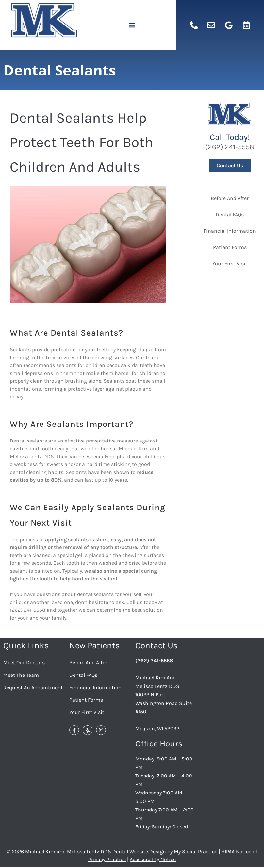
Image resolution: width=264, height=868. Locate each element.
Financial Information (95, 687)
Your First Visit (87, 712)
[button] (132, 25)
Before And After (88, 663)
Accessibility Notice (153, 859)
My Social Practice (196, 851)
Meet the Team (21, 675)
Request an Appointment (33, 687)
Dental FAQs (83, 675)
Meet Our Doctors (24, 663)
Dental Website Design (139, 851)
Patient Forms (86, 700)
